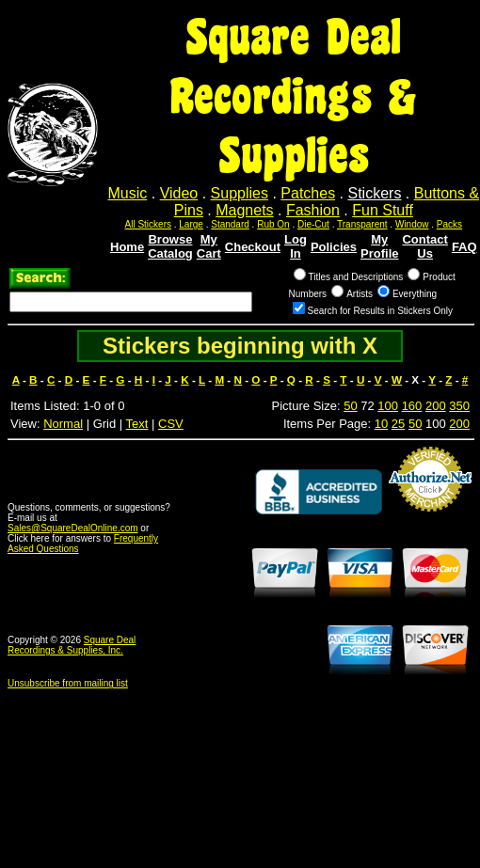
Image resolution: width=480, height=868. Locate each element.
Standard (230, 224)
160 (412, 406)
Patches (308, 193)
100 (388, 406)
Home (127, 247)
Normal (63, 424)
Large (191, 224)
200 (436, 406)
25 (398, 424)
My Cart (209, 246)
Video (179, 193)
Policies (334, 247)
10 (381, 424)
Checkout (253, 247)
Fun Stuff (383, 210)
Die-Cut (313, 224)
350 (459, 406)
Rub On (273, 224)
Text (137, 424)
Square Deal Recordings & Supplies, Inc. (72, 645)
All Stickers (148, 224)
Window (412, 224)
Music (128, 193)
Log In (296, 246)
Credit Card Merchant (430, 519)
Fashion (313, 210)
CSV (171, 424)
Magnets (244, 210)
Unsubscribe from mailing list (68, 683)
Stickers (374, 193)
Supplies (240, 193)
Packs (449, 224)
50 (350, 406)
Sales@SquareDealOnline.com (73, 528)
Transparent (362, 224)
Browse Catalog (170, 246)
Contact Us (424, 246)
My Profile (379, 246)
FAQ (464, 247)
